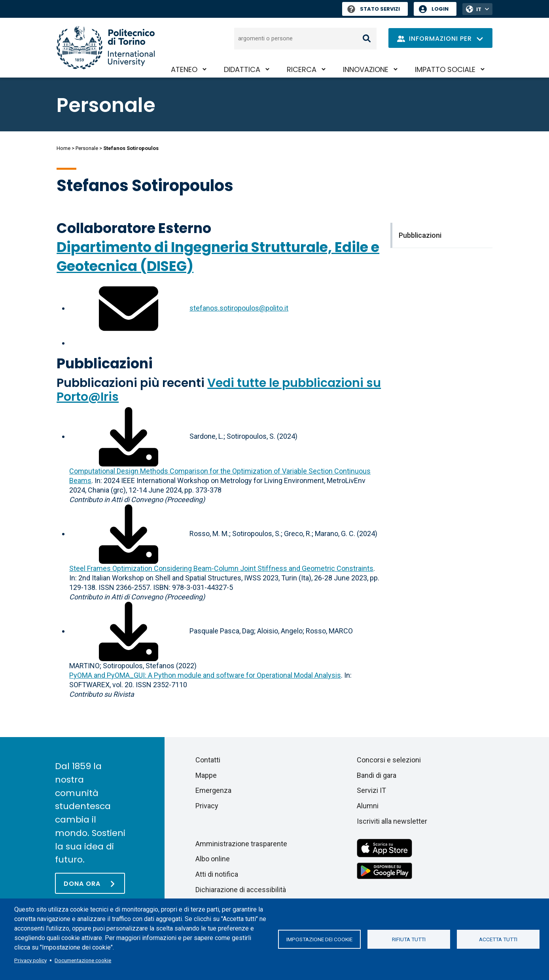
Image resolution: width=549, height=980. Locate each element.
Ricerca (302, 69)
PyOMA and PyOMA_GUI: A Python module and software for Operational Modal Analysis (205, 675)
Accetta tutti (498, 939)
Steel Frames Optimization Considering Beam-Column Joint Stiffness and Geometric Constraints (221, 568)
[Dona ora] (90, 883)
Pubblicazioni (105, 363)
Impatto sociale (445, 69)
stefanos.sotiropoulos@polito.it (239, 308)
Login (440, 9)
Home (63, 148)
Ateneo (184, 69)
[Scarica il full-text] (129, 436)
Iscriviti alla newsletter (392, 821)
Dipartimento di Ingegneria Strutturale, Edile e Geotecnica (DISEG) (218, 257)
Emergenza (213, 790)
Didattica (242, 69)
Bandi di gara (377, 775)
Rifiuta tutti (409, 939)
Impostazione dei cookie (319, 939)
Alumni (368, 806)
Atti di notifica (217, 874)
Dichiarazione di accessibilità (241, 890)
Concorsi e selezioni (389, 760)
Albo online (213, 859)
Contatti (208, 760)
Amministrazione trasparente (241, 844)
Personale (87, 148)
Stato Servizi (374, 9)
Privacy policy (30, 960)
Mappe (206, 775)
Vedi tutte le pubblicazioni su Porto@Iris (219, 390)
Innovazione (366, 69)
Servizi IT (371, 790)
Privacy (207, 806)
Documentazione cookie (83, 960)
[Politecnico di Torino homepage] (106, 48)
